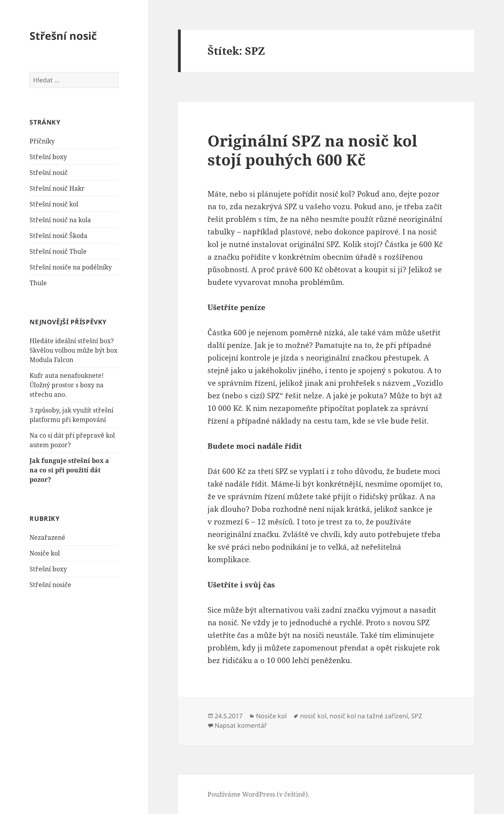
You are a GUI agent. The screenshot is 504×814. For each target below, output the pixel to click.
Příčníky (42, 141)
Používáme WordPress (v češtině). (258, 794)
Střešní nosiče (50, 585)
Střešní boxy (48, 157)
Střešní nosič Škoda (58, 236)
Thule (38, 283)
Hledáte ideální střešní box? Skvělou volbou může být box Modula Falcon (73, 350)
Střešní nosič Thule (58, 251)
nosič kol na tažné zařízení (369, 716)
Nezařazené (47, 537)
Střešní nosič (63, 36)
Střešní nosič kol (54, 204)
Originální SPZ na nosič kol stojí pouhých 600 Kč (312, 150)
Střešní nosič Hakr (57, 188)
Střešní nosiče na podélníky (71, 267)
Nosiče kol (45, 553)
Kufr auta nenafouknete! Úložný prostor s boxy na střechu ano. (67, 385)
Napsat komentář (241, 725)
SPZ (417, 716)
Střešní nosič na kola (60, 220)
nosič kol (313, 716)
